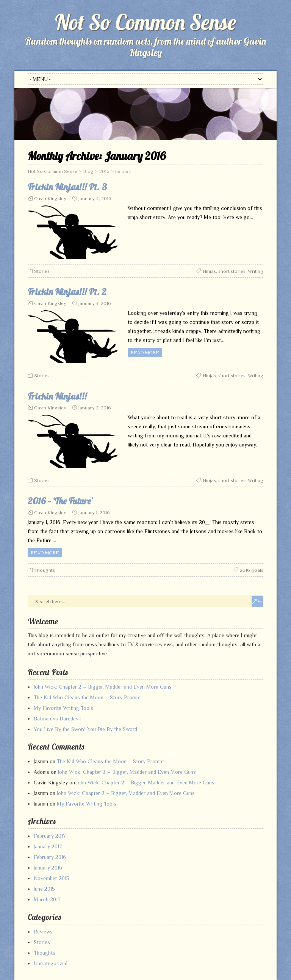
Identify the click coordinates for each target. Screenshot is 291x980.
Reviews (43, 932)
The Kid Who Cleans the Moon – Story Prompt (87, 697)
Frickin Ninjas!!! (57, 396)
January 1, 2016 (94, 513)
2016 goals (252, 570)
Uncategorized (51, 963)
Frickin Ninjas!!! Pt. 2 (67, 292)
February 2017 (50, 836)
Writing (256, 271)
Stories (42, 271)
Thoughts (45, 570)
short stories (232, 271)
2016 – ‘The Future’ (60, 501)
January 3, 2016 (95, 303)
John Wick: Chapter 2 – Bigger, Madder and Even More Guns (103, 687)
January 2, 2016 (95, 408)
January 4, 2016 (95, 198)
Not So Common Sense (145, 22)
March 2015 (47, 899)
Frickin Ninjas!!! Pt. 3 (67, 187)
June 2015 (44, 889)
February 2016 (50, 857)
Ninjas (209, 271)
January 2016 (48, 868)
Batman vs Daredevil (57, 719)
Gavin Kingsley (50, 198)
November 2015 (52, 878)
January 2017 (48, 846)
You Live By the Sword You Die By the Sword (85, 729)
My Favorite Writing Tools (63, 708)
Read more (145, 352)
